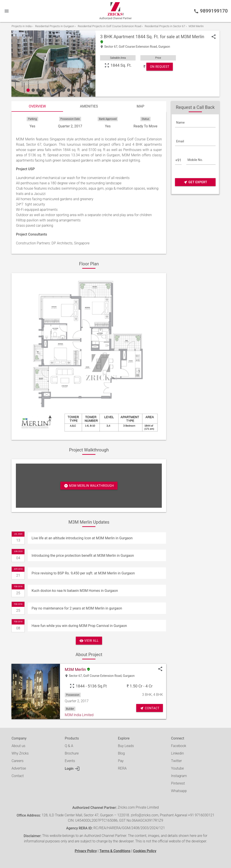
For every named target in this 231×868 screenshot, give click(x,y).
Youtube (177, 768)
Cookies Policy (145, 851)
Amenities (89, 106)
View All (89, 641)
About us (18, 746)
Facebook (179, 746)
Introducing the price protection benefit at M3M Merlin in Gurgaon (83, 556)
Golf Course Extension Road (138, 47)
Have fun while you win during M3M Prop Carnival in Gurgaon (79, 626)
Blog (121, 753)
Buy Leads (126, 746)
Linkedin (177, 753)
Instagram (179, 776)
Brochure (72, 753)
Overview (37, 106)
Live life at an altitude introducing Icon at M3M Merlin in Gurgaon (82, 538)
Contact (18, 776)
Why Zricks (20, 753)
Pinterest (178, 783)
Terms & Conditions (115, 851)
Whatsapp (179, 791)
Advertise (19, 768)
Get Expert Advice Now (195, 182)
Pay (121, 761)
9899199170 (211, 11)
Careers (17, 761)
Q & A (69, 746)
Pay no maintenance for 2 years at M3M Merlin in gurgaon (77, 608)
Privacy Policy (86, 851)
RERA (122, 768)
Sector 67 (111, 47)
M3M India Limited (79, 715)
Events (70, 761)
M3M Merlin (193, 37)
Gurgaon (164, 47)
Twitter (176, 761)
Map (141, 106)
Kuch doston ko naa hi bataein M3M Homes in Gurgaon (75, 591)
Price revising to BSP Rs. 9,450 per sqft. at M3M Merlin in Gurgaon (83, 573)
